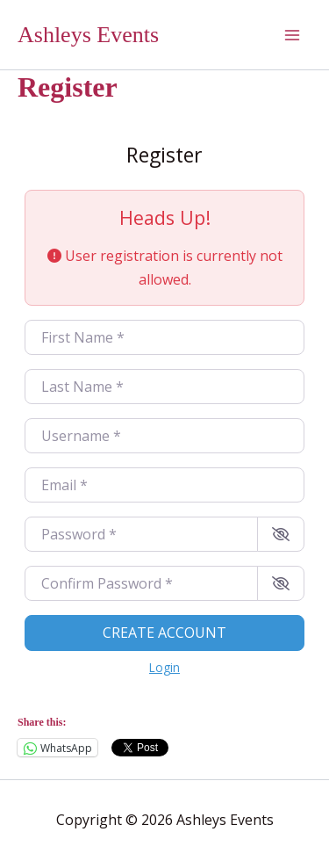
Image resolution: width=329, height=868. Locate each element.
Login (164, 667)
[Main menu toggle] (292, 35)
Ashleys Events (88, 35)
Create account (164, 633)
